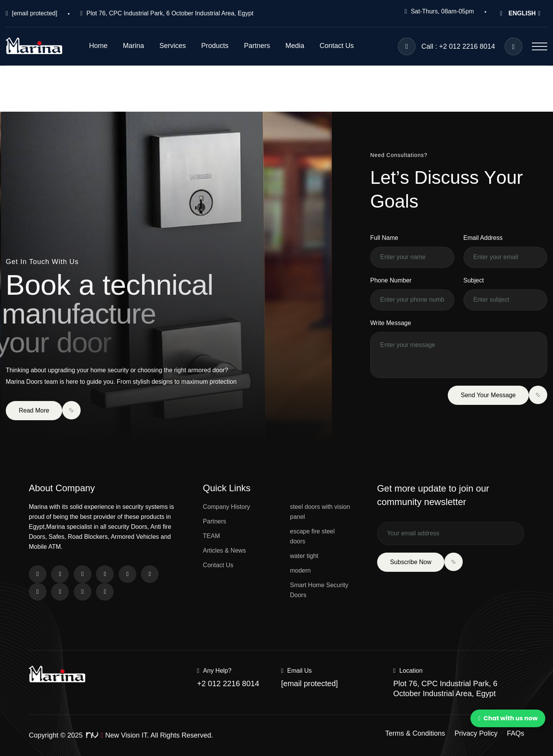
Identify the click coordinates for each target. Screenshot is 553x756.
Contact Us (337, 46)
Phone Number (391, 280)
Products (215, 46)
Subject (474, 280)
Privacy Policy (476, 733)
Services (173, 46)
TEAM (211, 536)
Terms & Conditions (415, 733)
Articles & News (224, 550)
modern (300, 570)
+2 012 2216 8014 (228, 683)
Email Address (483, 238)
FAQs (516, 733)
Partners (257, 46)
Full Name (384, 238)
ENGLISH (520, 13)
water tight (304, 556)
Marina (133, 46)
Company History (226, 507)
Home (98, 46)
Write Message (391, 323)
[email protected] (35, 13)
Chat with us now (508, 718)
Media (295, 46)
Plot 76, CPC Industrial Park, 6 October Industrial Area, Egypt (170, 13)
